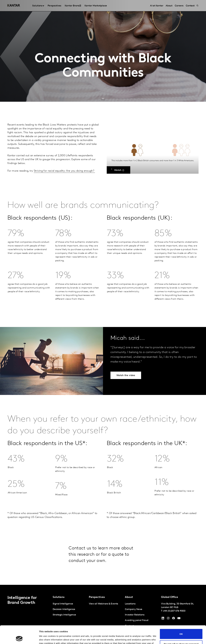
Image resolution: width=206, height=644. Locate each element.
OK (181, 617)
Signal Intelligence (63, 604)
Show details (46, 638)
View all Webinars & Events (103, 604)
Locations (130, 604)
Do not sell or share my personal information (181, 628)
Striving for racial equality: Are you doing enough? (64, 171)
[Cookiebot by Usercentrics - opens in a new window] (19, 638)
